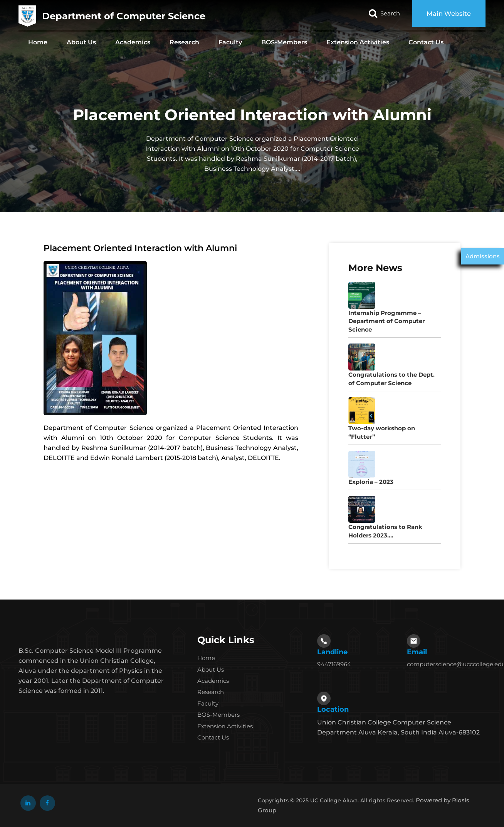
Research (184, 42)
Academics (133, 42)
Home (38, 42)
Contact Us (426, 42)
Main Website (447, 13)
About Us (81, 42)
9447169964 (334, 664)
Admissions (483, 256)
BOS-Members (284, 42)
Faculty (230, 42)
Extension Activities (358, 42)
